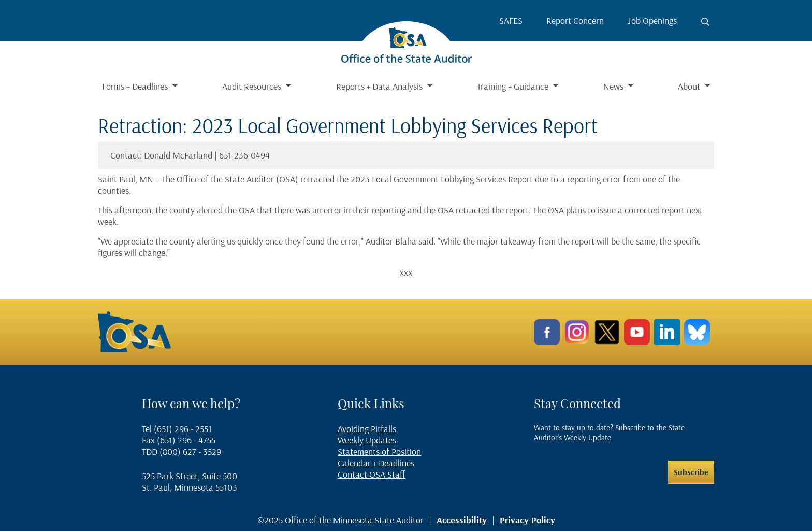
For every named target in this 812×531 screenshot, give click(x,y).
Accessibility (462, 520)
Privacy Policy (527, 520)
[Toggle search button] (705, 22)
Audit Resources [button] (253, 86)
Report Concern (575, 20)
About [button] (690, 86)
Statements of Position (379, 451)
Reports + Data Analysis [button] (380, 86)
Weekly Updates (367, 440)
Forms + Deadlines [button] (136, 86)
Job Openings (652, 20)
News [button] (614, 86)
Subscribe (691, 472)
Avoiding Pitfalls (367, 429)
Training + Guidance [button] (514, 86)
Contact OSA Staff (372, 474)
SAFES (511, 20)
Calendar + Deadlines (376, 463)
